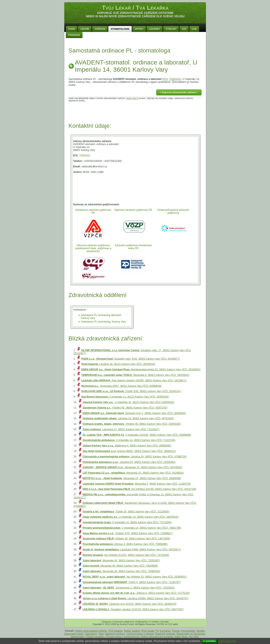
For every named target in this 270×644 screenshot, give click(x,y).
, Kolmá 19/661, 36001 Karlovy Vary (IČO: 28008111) (129, 451)
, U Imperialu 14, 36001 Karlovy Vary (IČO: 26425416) (131, 517)
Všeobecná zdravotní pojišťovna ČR (93, 211)
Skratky (200, 631)
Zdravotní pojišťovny (124, 622)
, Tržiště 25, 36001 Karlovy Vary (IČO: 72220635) (126, 512)
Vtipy (101, 634)
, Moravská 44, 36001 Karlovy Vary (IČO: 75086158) (121, 571)
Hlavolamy (91, 634)
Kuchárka (165, 631)
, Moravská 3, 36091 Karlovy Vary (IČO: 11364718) (137, 484)
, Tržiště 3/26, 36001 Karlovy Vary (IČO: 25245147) (131, 391)
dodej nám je (132, 98)
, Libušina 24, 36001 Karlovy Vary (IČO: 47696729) (135, 457)
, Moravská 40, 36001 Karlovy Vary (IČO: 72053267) (121, 561)
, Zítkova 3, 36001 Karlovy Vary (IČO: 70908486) (125, 544)
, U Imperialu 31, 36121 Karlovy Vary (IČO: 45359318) (128, 402)
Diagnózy (107, 622)
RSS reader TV (150, 631)
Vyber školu (181, 637)
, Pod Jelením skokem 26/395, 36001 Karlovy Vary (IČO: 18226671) (134, 380)
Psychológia (188, 631)
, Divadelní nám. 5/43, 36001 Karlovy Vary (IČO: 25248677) (130, 359)
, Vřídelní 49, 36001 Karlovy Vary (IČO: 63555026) (132, 424)
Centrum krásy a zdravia (140, 634)
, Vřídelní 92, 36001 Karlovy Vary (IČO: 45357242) (125, 408)
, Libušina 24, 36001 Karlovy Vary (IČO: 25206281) (129, 462)
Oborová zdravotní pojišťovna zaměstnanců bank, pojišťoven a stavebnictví (93, 248)
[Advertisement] (135, 111)
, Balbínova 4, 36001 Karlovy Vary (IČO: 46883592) (127, 446)
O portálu (154, 622)
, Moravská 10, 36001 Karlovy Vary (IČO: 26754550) (132, 467)
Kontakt (165, 622)
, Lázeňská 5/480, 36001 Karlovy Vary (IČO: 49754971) (132, 550)
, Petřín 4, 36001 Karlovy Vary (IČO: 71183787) (132, 582)
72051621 (85, 156)
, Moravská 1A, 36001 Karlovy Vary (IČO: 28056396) (132, 478)
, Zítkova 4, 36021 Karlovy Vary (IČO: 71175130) (136, 593)
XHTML (161, 624)
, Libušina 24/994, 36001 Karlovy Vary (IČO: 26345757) (136, 598)
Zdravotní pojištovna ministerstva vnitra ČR (133, 247)
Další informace (227, 641)
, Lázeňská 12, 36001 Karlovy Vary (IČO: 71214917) (121, 429)
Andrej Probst (127, 624)
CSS (170, 624)
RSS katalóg (115, 631)
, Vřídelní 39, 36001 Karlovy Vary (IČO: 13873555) (126, 539)
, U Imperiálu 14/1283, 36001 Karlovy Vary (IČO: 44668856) (137, 435)
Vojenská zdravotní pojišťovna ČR (133, 210)
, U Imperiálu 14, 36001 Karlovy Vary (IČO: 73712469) (127, 522)
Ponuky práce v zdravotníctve (122, 637)
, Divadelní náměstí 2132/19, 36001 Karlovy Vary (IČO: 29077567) (133, 609)
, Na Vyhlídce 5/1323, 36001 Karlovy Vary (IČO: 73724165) (126, 555)
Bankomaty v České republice (88, 637)
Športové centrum (165, 634)
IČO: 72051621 (172, 79)
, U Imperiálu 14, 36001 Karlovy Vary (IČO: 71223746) (129, 440)
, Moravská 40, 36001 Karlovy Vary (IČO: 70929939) (120, 566)
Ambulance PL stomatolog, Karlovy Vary (103, 322)
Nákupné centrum (115, 634)
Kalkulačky (142, 622)
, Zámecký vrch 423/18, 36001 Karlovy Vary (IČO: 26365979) (130, 604)
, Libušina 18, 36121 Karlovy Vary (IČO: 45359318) (118, 364)
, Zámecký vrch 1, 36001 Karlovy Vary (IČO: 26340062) (134, 413)
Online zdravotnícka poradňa (157, 637)
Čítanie (176, 631)
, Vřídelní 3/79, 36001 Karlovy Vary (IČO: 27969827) (128, 533)
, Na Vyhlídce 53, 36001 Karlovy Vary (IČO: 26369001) (135, 577)
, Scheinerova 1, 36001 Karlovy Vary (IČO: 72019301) (129, 588)
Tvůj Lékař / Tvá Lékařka (135, 8)
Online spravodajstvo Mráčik (91, 631)
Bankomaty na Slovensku (191, 634)
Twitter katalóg (132, 631)
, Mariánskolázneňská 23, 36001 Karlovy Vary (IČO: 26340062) (141, 370)
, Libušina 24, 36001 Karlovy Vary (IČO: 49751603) (128, 418)
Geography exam (74, 634)
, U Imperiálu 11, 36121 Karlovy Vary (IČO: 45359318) (125, 397)
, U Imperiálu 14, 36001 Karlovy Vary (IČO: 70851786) (132, 528)
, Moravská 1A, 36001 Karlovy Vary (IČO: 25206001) (133, 473)
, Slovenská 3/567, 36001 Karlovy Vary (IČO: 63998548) (121, 386)
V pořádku (209, 641)
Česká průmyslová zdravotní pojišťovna (173, 211)
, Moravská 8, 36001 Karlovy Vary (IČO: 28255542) (135, 375)
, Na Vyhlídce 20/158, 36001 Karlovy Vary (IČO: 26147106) (140, 489)
